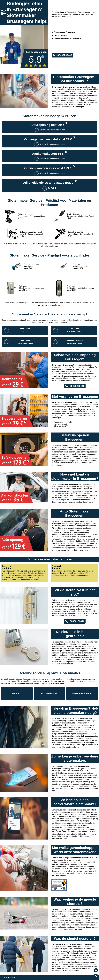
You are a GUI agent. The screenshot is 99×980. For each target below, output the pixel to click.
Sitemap (11, 978)
